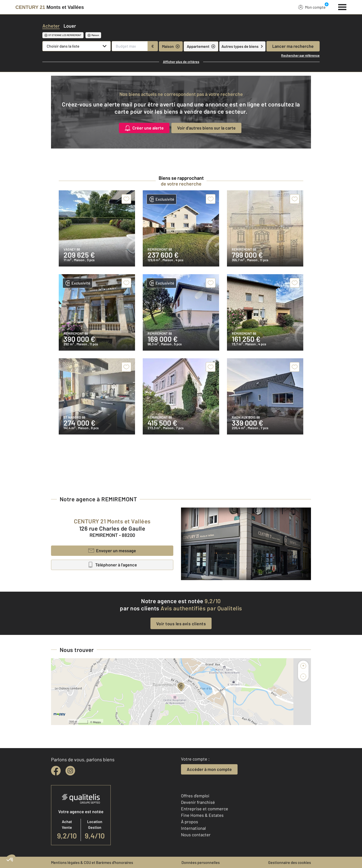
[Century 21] (50, 7)
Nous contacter (196, 835)
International (193, 828)
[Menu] (342, 6)
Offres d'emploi (195, 796)
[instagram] (70, 771)
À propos (190, 822)
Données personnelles (201, 862)
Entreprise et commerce (205, 809)
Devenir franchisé (198, 802)
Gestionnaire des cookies (290, 862)
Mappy (97, 722)
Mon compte (312, 7)
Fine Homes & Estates (202, 815)
